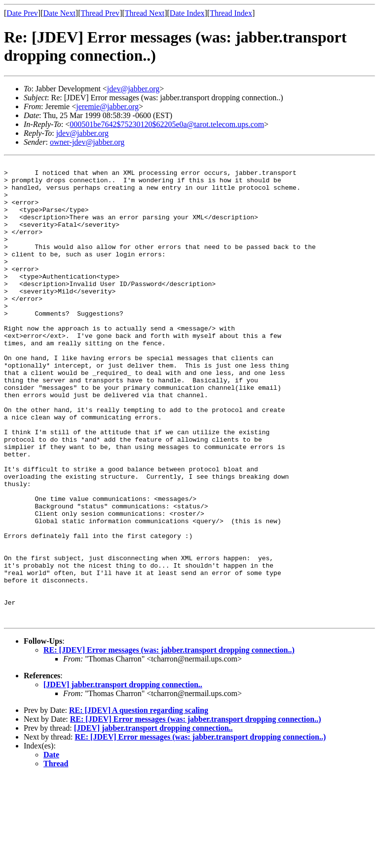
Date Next (59, 13)
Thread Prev (100, 13)
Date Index (187, 13)
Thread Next (145, 13)
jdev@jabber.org (133, 89)
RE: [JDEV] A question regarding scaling (139, 802)
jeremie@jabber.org (107, 106)
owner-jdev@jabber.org (87, 142)
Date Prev (22, 13)
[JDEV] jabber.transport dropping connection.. (123, 776)
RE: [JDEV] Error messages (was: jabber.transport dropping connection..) (169, 742)
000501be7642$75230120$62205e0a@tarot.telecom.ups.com (167, 124)
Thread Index (231, 13)
